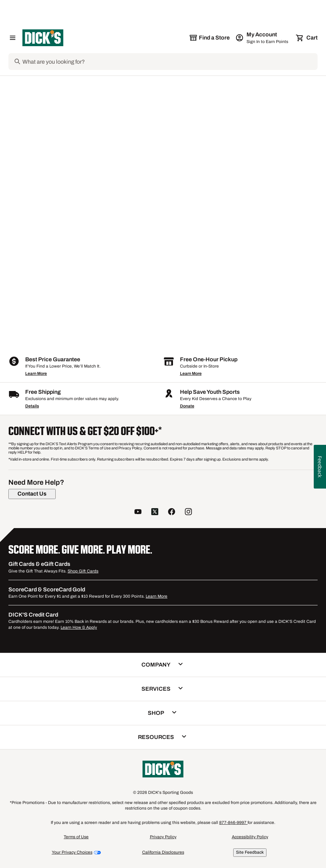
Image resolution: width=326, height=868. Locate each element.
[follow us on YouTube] (138, 512)
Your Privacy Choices (72, 852)
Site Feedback (250, 852)
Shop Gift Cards (83, 571)
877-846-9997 (233, 823)
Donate (187, 406)
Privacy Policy (163, 837)
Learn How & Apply (79, 627)
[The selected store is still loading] (209, 38)
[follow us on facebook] (172, 512)
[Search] (169, 62)
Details (32, 406)
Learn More (36, 373)
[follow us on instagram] (188, 512)
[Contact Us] (32, 494)
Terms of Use (76, 837)
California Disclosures (163, 852)
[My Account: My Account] (262, 38)
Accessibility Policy (250, 837)
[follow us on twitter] (155, 512)
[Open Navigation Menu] (13, 38)
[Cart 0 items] (307, 38)
